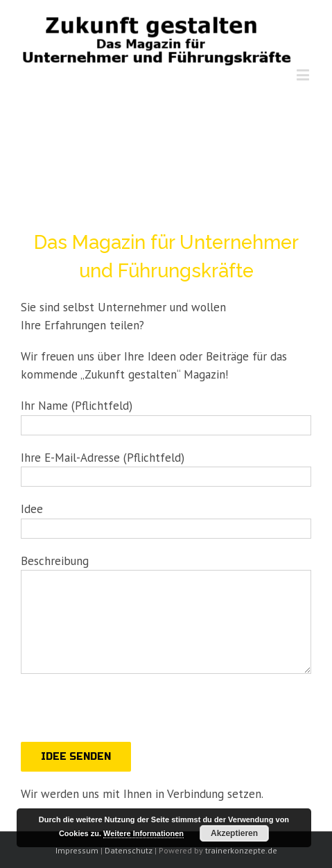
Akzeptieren (234, 833)
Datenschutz (129, 850)
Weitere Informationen (143, 833)
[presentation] (126, 715)
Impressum (77, 850)
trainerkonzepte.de (241, 850)
